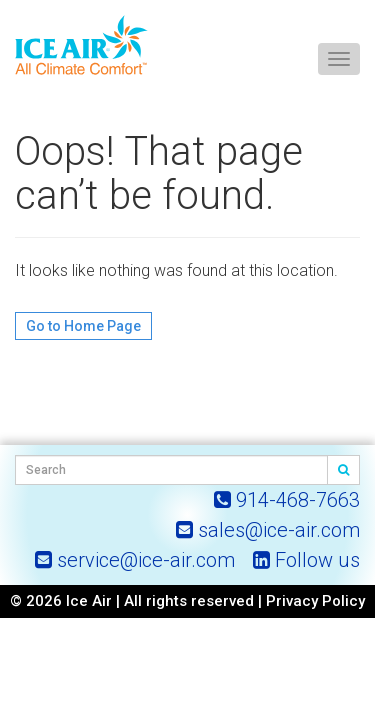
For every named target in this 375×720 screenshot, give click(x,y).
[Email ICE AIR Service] (135, 560)
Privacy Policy (315, 601)
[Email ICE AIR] (268, 530)
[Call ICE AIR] (287, 500)
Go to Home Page (83, 326)
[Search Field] (171, 470)
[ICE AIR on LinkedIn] (306, 560)
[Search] (344, 470)
